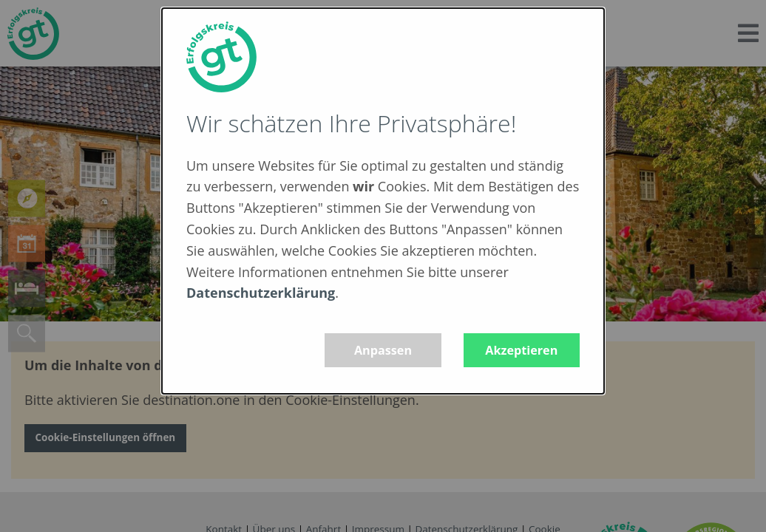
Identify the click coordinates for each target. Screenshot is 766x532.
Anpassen (383, 350)
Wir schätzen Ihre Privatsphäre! (351, 123)
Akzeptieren (521, 350)
